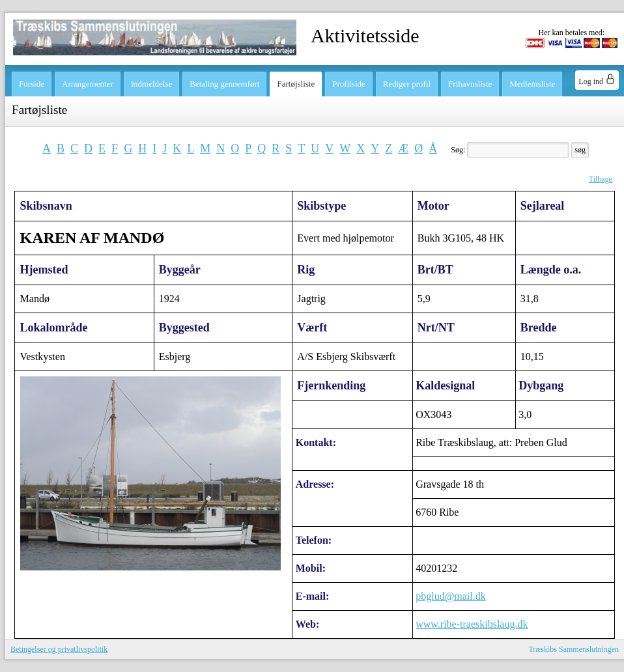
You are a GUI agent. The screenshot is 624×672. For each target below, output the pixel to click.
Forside (32, 84)
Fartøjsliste (296, 84)
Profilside (349, 84)
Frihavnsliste (470, 84)
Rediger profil (407, 84)
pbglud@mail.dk (451, 596)
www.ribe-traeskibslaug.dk (472, 624)
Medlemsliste (532, 84)
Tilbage (601, 179)
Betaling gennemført (224, 84)
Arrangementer (88, 84)
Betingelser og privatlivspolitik (59, 649)
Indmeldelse (152, 84)
